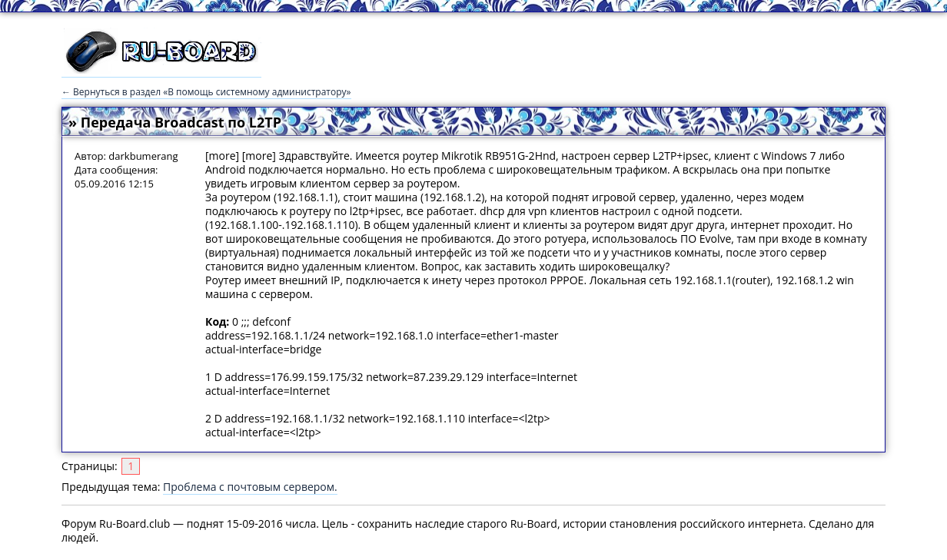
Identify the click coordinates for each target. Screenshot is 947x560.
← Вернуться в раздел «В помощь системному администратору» (206, 92)
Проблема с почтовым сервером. (250, 487)
